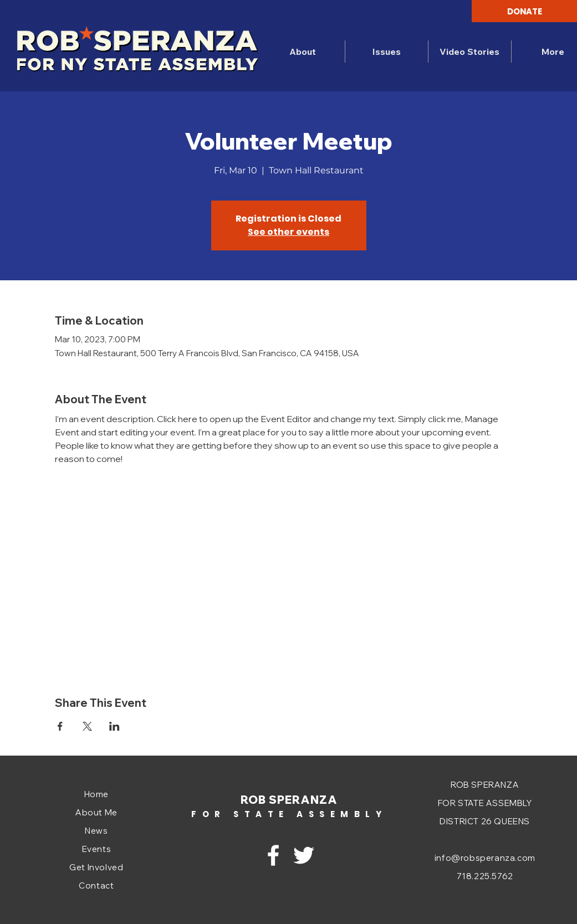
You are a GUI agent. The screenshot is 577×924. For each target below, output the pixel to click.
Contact (96, 885)
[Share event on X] (87, 726)
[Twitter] (304, 855)
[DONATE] (524, 11)
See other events (288, 232)
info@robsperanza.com (485, 858)
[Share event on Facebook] (60, 726)
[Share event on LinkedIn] (114, 726)
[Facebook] (273, 855)
